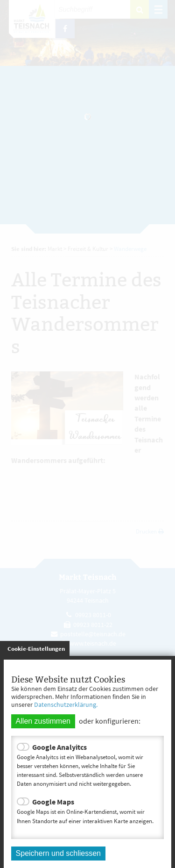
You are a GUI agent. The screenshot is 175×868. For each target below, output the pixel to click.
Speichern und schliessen (58, 853)
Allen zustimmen (43, 721)
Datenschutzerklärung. (66, 704)
